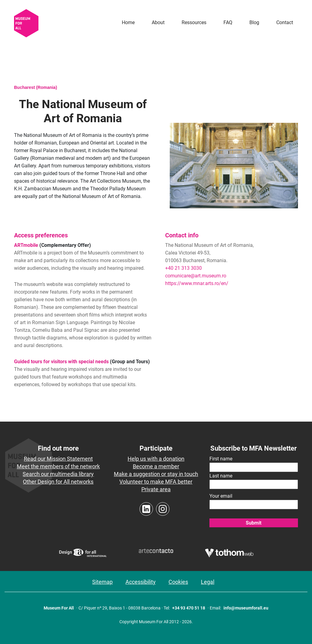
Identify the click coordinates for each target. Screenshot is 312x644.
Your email (221, 496)
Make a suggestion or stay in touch (156, 474)
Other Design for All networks (58, 482)
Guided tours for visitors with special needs (61, 362)
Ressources (194, 22)
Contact (285, 22)
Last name (221, 476)
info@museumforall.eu (246, 608)
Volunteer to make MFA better (156, 482)
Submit (254, 523)
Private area (156, 489)
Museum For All (59, 608)
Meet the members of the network (58, 466)
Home (128, 22)
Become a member (156, 466)
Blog (254, 22)
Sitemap (102, 582)
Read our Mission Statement (58, 459)
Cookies (178, 582)
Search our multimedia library (58, 474)
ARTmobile (26, 245)
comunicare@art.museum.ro (196, 276)
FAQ (228, 22)
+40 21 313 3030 (183, 268)
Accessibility (141, 582)
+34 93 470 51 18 (189, 608)
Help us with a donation (156, 459)
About (158, 22)
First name (221, 459)
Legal (208, 582)
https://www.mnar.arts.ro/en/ (197, 283)
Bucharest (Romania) (36, 87)
